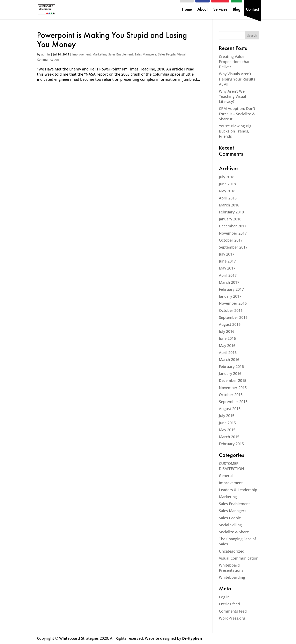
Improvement (82, 54)
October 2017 (231, 240)
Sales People (167, 54)
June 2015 (227, 423)
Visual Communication (239, 558)
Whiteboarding (232, 577)
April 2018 (228, 198)
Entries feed (229, 604)
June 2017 (227, 261)
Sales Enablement (121, 54)
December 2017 (233, 226)
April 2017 (228, 275)
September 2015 (233, 402)
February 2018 (231, 212)
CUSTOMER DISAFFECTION (231, 466)
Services (220, 10)
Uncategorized (232, 551)
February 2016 (231, 366)
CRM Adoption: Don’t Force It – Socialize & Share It (237, 114)
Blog (236, 10)
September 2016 (233, 317)
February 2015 (231, 444)
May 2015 (227, 430)
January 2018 (230, 219)
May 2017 (227, 268)
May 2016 (227, 346)
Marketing (100, 54)
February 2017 (231, 289)
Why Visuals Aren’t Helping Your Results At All (237, 79)
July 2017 (227, 254)
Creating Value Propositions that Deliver (234, 62)
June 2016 (227, 338)
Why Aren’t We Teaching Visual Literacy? (232, 96)
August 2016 (230, 324)
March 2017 (229, 282)
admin (46, 54)
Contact (252, 10)
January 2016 (230, 373)
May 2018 (227, 191)
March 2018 (229, 205)
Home (187, 10)
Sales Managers (146, 54)
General (226, 476)
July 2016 (227, 331)
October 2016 (231, 310)
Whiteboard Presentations (231, 568)
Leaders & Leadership (238, 490)
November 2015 (233, 388)
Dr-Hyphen (192, 638)
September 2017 (233, 247)
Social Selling (230, 525)
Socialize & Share (234, 532)
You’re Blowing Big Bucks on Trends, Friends (235, 131)
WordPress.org (232, 618)
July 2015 (227, 416)
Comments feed (233, 611)
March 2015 (229, 437)
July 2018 (227, 177)
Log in (224, 597)
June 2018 (227, 184)
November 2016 (233, 303)
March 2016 (229, 359)
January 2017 (230, 296)
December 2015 (233, 380)
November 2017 (233, 233)
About (202, 10)
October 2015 (231, 395)
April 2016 (228, 353)
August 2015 (230, 409)
